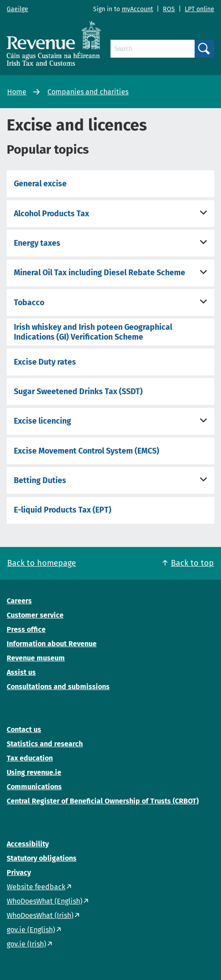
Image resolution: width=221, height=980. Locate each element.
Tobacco (29, 303)
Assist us (21, 672)
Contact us (24, 730)
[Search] (153, 49)
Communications (34, 787)
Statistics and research (45, 744)
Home (17, 92)
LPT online (200, 9)
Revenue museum (36, 658)
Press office (26, 629)
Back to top (192, 563)
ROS (169, 9)
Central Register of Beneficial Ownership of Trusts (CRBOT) (103, 801)
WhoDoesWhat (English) (45, 901)
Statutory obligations (42, 858)
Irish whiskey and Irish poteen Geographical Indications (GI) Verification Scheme (93, 332)
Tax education (30, 758)
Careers (19, 601)
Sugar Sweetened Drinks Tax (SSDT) (78, 391)
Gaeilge (17, 9)
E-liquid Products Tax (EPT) (63, 510)
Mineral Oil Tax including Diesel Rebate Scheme (100, 273)
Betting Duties (40, 480)
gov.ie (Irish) (26, 944)
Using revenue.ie (34, 772)
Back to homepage (42, 563)
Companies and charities (88, 92)
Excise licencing (42, 421)
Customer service (35, 615)
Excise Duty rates (45, 362)
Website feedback (36, 887)
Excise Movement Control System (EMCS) (87, 451)
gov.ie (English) (31, 930)
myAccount (137, 9)
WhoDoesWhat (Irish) (40, 915)
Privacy (19, 873)
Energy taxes (37, 243)
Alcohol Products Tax (51, 214)
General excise (40, 184)
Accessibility (28, 844)
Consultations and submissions (58, 687)
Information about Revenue (52, 644)
